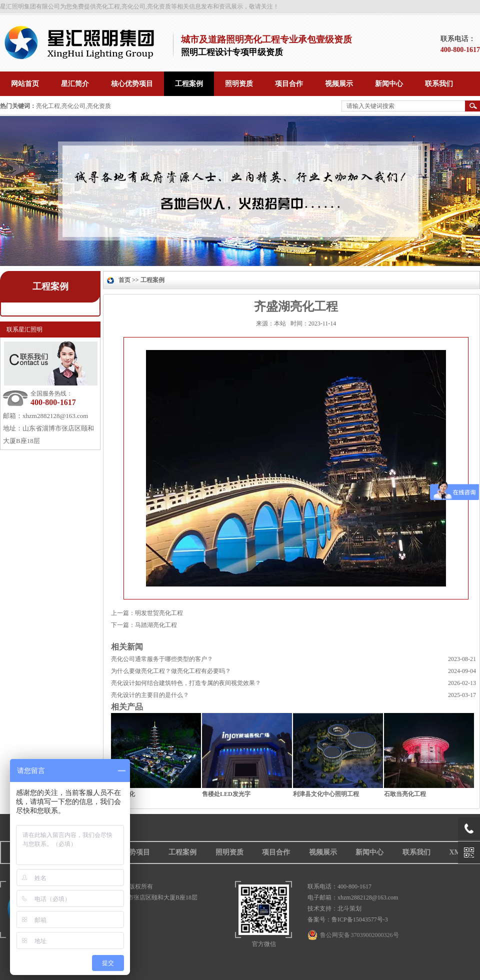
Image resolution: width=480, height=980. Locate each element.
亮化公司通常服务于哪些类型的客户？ (162, 659)
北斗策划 (349, 908)
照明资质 (229, 852)
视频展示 (323, 852)
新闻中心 (369, 852)
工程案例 (50, 286)
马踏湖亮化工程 (156, 625)
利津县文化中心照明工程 (326, 794)
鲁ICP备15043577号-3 (360, 919)
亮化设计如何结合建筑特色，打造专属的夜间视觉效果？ (186, 683)
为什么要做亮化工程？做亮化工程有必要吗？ (171, 671)
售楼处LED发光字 (226, 794)
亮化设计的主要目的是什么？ (150, 695)
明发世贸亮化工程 (159, 613)
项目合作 (276, 852)
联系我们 (416, 852)
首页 (124, 280)
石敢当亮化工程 (405, 794)
